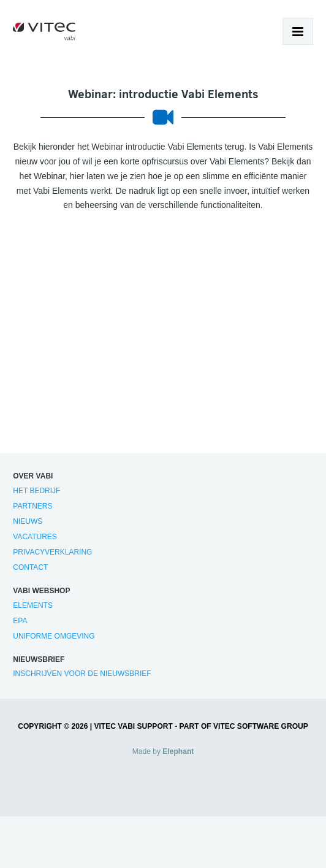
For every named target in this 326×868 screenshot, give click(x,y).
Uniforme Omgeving (54, 636)
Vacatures (35, 537)
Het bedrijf (36, 491)
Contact (30, 567)
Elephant (178, 751)
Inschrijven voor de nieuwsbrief (82, 674)
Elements (33, 605)
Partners (32, 506)
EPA (20, 621)
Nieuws (28, 521)
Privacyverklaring (52, 552)
